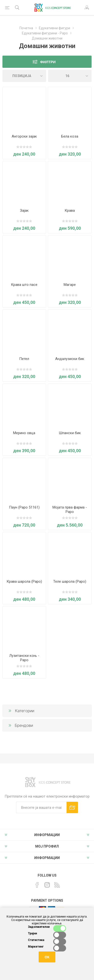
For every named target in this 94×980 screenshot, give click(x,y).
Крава (70, 210)
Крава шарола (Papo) (24, 581)
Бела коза (70, 136)
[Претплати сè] (41, 807)
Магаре (70, 285)
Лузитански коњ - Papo (24, 658)
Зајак (24, 210)
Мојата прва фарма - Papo (70, 510)
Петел (24, 359)
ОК (47, 957)
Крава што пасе (24, 285)
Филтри (48, 62)
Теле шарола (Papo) (70, 581)
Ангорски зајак (24, 136)
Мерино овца (24, 433)
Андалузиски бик (70, 359)
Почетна (26, 28)
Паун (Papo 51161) (24, 507)
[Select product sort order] (24, 76)
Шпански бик (70, 433)
